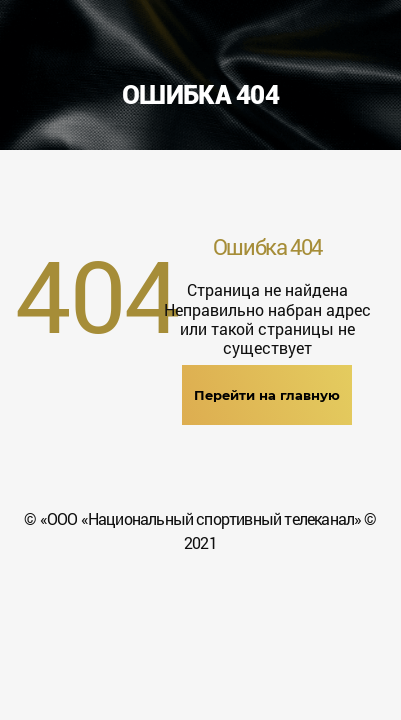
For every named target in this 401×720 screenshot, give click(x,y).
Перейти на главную (267, 395)
